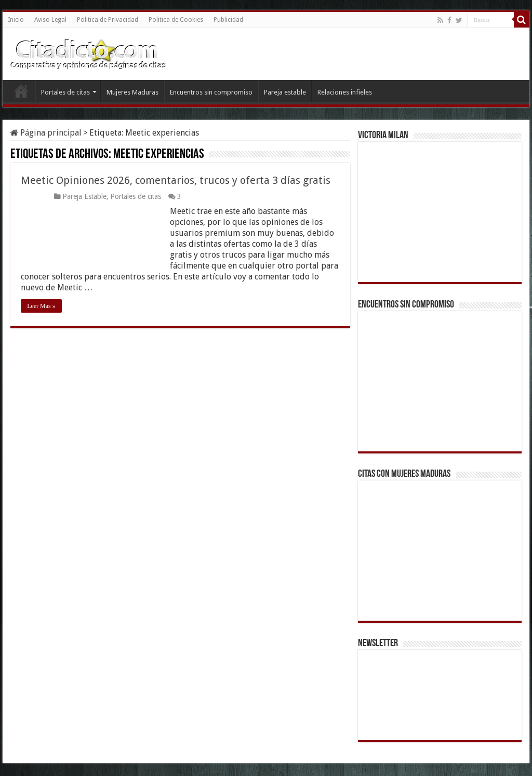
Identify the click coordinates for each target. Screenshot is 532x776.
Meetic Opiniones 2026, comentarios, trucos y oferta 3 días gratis (176, 180)
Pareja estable (285, 92)
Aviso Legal (50, 20)
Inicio (16, 20)
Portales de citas (65, 92)
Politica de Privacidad (108, 20)
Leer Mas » (41, 306)
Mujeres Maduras (132, 92)
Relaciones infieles (345, 92)
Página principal (46, 133)
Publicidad (228, 20)
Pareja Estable (84, 196)
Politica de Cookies (176, 20)
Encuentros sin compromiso (211, 92)
